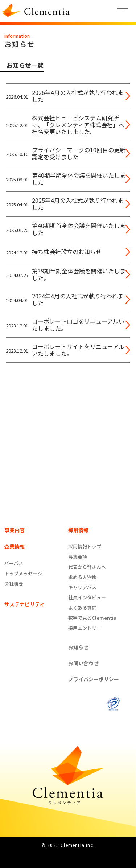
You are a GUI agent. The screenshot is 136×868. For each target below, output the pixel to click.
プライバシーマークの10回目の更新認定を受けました (79, 153)
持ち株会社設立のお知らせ (67, 252)
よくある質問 (82, 608)
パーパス (14, 563)
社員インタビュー (87, 597)
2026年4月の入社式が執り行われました (78, 96)
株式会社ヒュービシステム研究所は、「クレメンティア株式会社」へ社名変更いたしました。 (78, 125)
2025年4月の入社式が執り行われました (78, 204)
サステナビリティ (24, 604)
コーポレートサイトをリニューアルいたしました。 (78, 350)
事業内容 (15, 530)
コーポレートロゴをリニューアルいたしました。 (78, 325)
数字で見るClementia (92, 618)
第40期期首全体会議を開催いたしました (79, 229)
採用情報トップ (85, 546)
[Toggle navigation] (123, 11)
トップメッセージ (23, 573)
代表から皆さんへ (87, 567)
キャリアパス (82, 587)
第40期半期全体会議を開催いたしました (79, 179)
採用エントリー (85, 628)
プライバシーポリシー (94, 679)
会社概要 (14, 584)
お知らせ (78, 647)
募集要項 (78, 557)
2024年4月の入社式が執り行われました (78, 300)
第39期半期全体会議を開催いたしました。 (79, 274)
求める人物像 (82, 577)
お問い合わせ (83, 663)
